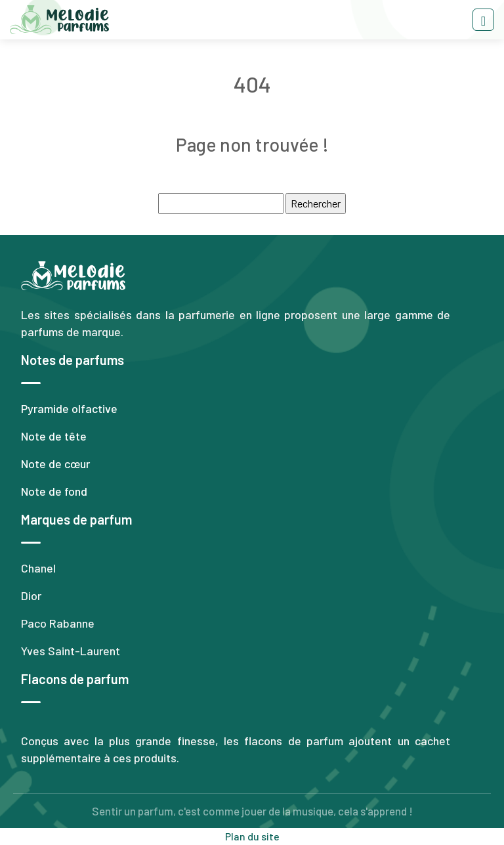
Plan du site (252, 836)
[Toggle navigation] (483, 20)
